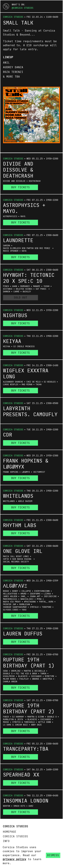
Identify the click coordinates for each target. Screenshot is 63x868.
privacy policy (14, 859)
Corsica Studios (23, 8)
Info (6, 841)
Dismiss (53, 855)
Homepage (10, 832)
